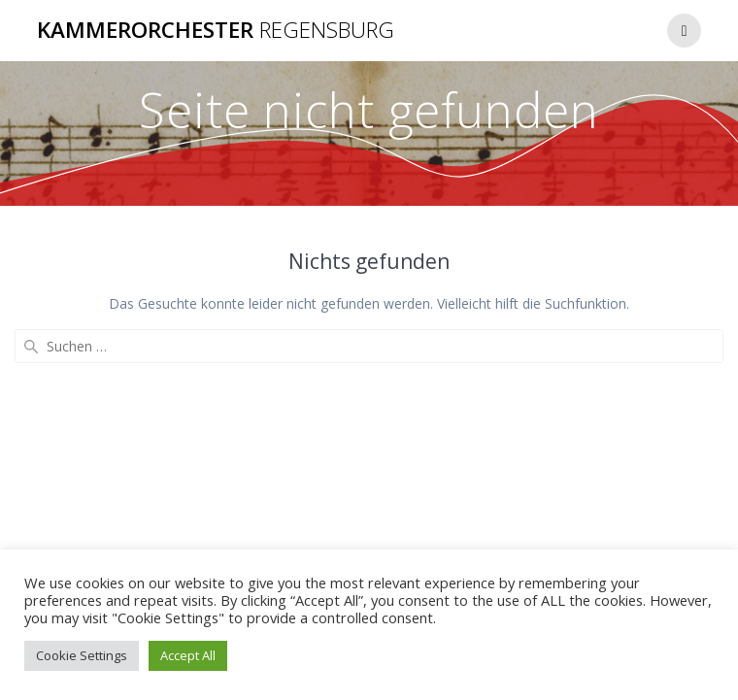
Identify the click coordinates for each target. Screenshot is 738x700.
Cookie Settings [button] (82, 655)
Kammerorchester (216, 30)
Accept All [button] (188, 655)
